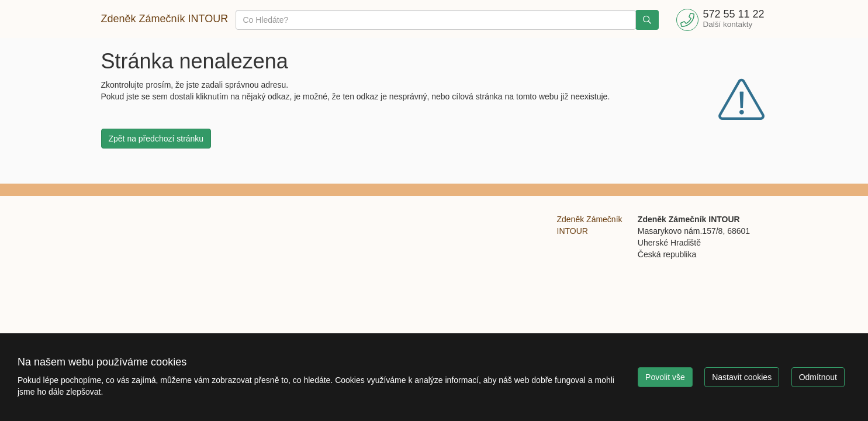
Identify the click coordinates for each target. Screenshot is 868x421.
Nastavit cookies (742, 377)
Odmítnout (818, 377)
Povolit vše (665, 377)
